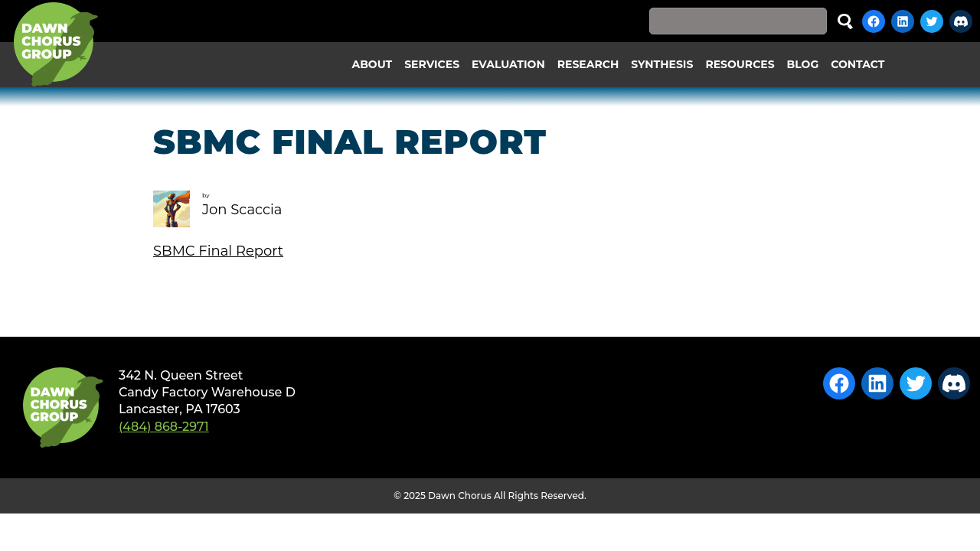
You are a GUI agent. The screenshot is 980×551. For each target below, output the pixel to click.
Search (845, 21)
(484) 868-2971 (164, 427)
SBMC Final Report (218, 251)
